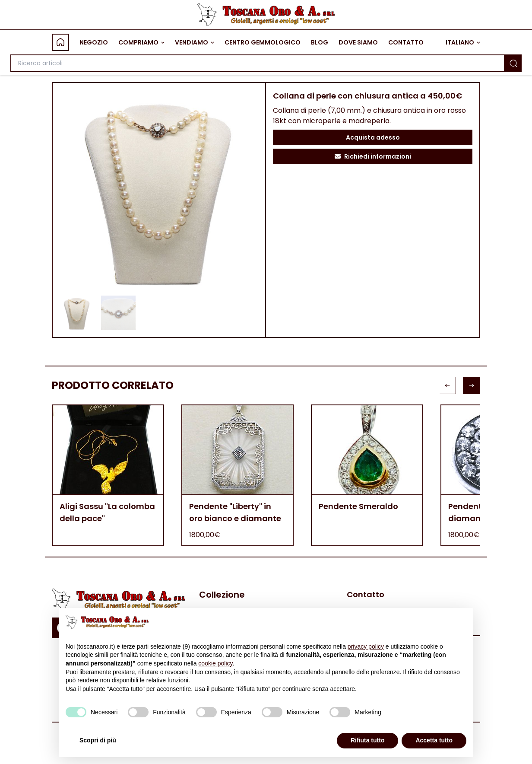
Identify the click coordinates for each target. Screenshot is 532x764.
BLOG (320, 42)
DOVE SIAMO (358, 42)
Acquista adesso (373, 137)
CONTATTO (406, 42)
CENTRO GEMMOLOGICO (263, 42)
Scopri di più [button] (98, 740)
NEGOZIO (94, 42)
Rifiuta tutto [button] (368, 740)
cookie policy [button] (215, 663)
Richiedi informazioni (373, 156)
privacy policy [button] (366, 646)
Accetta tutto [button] (434, 740)
